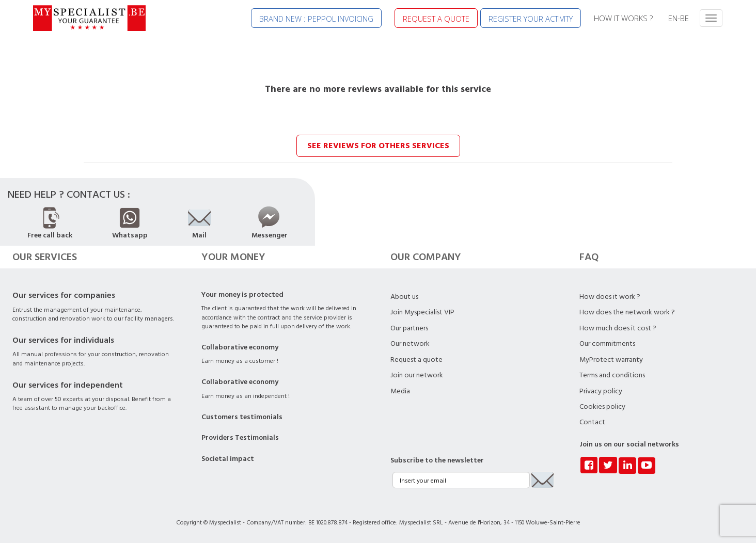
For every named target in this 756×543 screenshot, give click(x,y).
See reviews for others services (378, 146)
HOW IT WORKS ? (623, 18)
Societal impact (228, 459)
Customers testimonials (242, 417)
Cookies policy (602, 407)
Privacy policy (601, 391)
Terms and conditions (612, 375)
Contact (592, 422)
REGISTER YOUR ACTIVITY (531, 19)
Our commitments (607, 344)
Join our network (417, 375)
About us (404, 297)
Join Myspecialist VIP (422, 312)
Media (400, 391)
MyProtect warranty (611, 360)
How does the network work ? (627, 312)
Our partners (409, 328)
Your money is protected (242, 295)
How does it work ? (610, 297)
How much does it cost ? (618, 328)
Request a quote (416, 360)
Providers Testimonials (240, 438)
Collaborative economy (240, 347)
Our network (410, 344)
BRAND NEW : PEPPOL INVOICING (316, 19)
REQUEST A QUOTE (436, 19)
